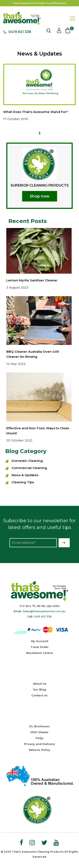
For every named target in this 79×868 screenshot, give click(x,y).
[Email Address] (33, 543)
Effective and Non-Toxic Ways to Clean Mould (38, 431)
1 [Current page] (39, 133)
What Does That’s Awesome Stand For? (36, 112)
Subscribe (64, 543)
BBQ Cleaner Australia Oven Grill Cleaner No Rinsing (33, 354)
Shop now (40, 196)
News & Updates (25, 475)
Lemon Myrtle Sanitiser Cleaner (32, 280)
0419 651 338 (20, 32)
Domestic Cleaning (27, 461)
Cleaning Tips (23, 482)
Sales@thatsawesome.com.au (44, 611)
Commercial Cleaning (29, 468)
